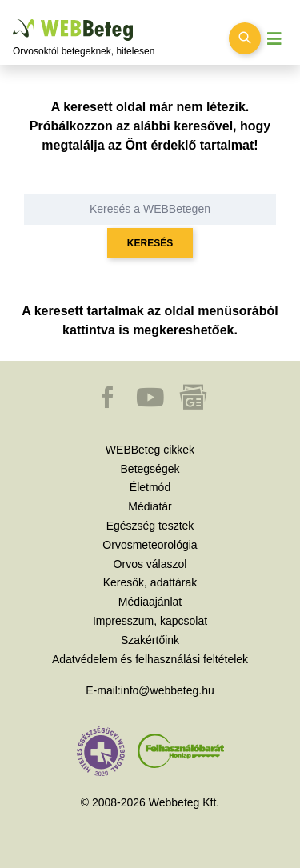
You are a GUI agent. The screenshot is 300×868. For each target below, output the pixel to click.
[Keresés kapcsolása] (245, 38)
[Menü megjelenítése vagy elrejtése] (274, 39)
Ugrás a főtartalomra (13, 20)
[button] (109, 405)
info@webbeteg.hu (168, 690)
